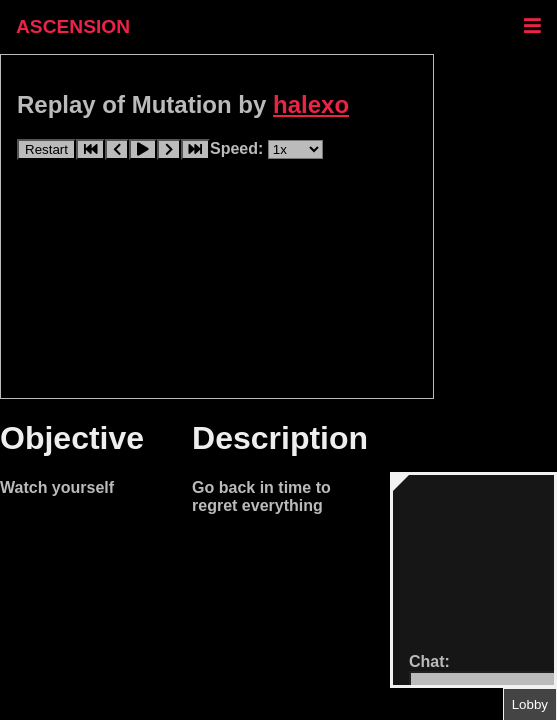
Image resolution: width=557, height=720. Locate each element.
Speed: (239, 148)
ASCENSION (73, 26)
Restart (46, 149)
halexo (311, 104)
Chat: (429, 661)
